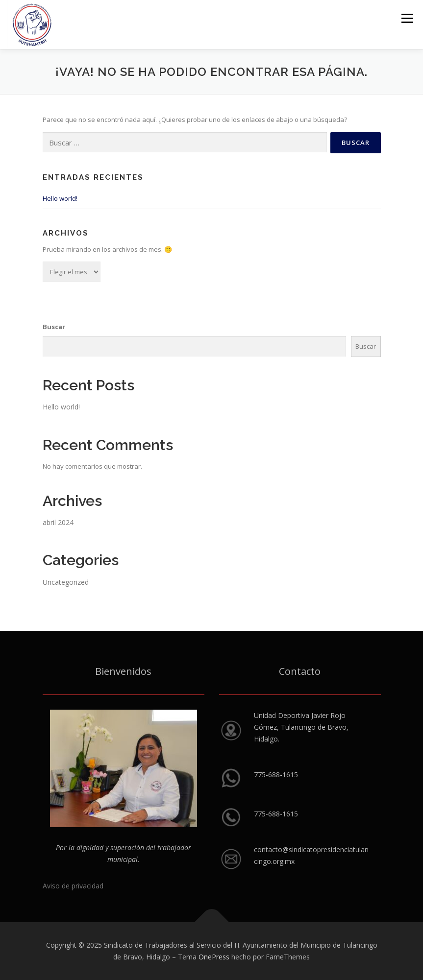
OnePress (214, 957)
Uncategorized (66, 582)
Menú (407, 18)
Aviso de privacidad (73, 886)
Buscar (54, 327)
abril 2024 (58, 522)
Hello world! (60, 198)
